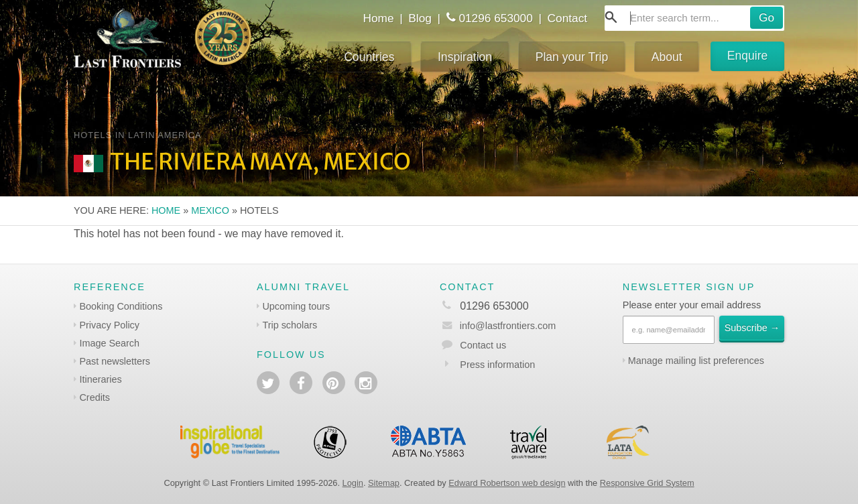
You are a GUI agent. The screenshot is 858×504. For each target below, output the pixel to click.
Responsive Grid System (647, 483)
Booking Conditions (121, 306)
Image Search (109, 343)
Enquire (748, 56)
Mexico (210, 210)
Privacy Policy (109, 325)
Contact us (483, 345)
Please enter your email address (692, 305)
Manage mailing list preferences (696, 361)
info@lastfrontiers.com (498, 326)
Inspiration (465, 57)
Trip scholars (290, 325)
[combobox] (694, 18)
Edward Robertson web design (507, 483)
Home (378, 18)
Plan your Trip (572, 57)
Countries (369, 57)
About (667, 57)
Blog (420, 18)
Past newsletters (115, 361)
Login (353, 483)
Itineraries (100, 379)
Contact (568, 18)
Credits (95, 397)
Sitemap (384, 483)
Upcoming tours (296, 306)
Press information (497, 365)
